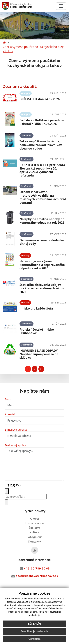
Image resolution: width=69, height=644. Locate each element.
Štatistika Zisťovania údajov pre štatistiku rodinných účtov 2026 (42, 288)
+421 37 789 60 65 (37, 569)
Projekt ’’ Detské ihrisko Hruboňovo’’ (37, 331)
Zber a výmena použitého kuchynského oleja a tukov (34, 49)
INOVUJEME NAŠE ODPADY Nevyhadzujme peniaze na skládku (39, 354)
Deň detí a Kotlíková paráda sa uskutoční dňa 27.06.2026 (42, 122)
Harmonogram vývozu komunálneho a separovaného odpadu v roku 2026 (42, 265)
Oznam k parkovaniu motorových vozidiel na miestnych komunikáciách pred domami (43, 197)
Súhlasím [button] (35, 624)
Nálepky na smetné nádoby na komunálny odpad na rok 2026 (42, 221)
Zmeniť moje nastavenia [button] (34, 631)
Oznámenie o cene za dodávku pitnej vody (42, 242)
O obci (34, 519)
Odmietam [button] (34, 639)
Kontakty (35, 542)
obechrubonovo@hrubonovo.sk (37, 576)
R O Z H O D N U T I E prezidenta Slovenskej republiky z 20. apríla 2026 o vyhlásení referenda (42, 170)
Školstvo (34, 528)
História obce (34, 523)
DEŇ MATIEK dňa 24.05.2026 (40, 99)
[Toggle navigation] (61, 6)
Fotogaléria (34, 537)
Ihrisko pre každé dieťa (36, 308)
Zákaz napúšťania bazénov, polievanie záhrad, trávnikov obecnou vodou (41, 145)
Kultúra (35, 532)
